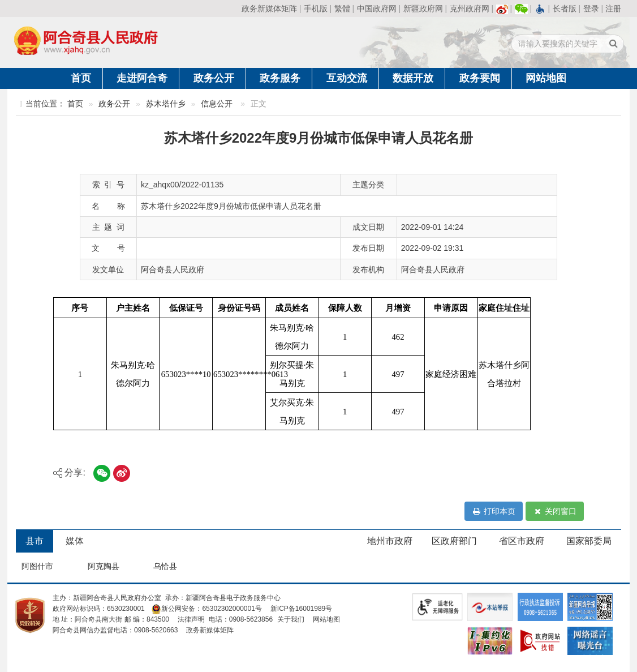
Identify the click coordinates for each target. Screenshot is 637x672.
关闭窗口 (555, 511)
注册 (613, 8)
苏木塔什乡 (166, 104)
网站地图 (546, 78)
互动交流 (347, 78)
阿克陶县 (104, 566)
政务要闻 (480, 78)
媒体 (75, 541)
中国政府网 (377, 8)
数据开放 (413, 78)
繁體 (342, 8)
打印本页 (494, 511)
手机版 (316, 8)
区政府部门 (454, 541)
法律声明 (191, 619)
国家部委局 (589, 541)
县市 (35, 541)
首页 (81, 78)
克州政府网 (470, 8)
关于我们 (291, 619)
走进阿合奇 (142, 78)
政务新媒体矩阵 (269, 8)
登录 (591, 8)
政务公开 (214, 78)
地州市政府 (390, 541)
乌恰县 (165, 566)
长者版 (565, 8)
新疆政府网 (423, 8)
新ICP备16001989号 (301, 609)
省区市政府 (522, 541)
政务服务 (280, 78)
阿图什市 (37, 566)
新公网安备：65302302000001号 (206, 609)
